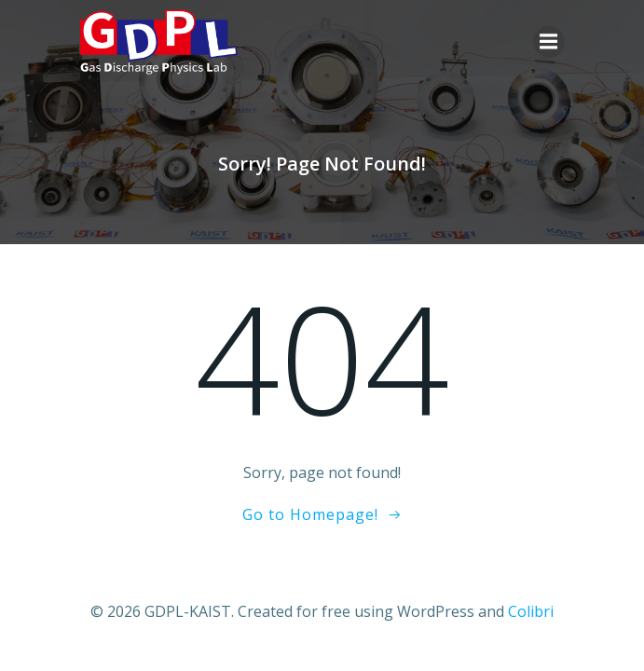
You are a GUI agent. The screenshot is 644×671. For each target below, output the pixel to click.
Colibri (531, 611)
